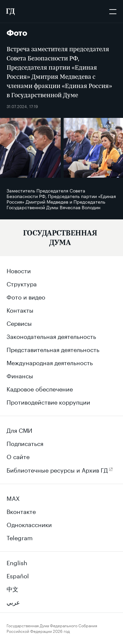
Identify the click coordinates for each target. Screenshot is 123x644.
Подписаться (25, 443)
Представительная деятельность (53, 349)
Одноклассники (29, 524)
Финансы (20, 375)
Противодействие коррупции (48, 401)
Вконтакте (21, 511)
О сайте (18, 456)
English (17, 562)
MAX (13, 498)
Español (18, 575)
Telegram (20, 537)
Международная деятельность (50, 362)
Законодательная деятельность (51, 336)
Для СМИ (19, 430)
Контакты (20, 309)
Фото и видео (26, 296)
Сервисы (19, 322)
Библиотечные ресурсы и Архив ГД (57, 469)
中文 (12, 588)
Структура (22, 283)
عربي (13, 601)
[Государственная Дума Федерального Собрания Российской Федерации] (10, 11)
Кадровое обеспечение (40, 388)
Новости (19, 270)
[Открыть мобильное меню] (113, 11)
